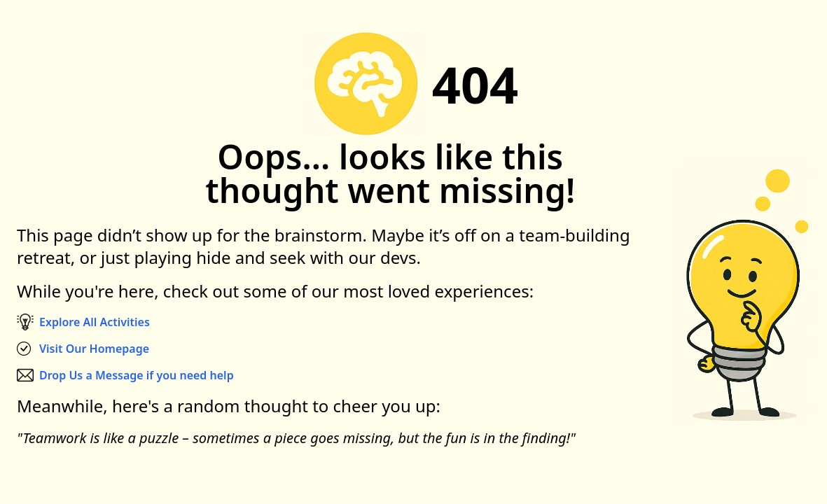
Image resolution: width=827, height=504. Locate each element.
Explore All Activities (95, 322)
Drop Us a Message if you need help (137, 375)
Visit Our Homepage (94, 349)
